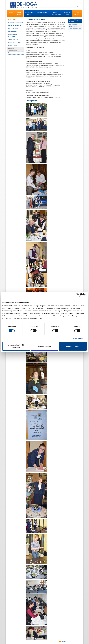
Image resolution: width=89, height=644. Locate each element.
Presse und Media (68, 13)
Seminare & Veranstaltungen (56, 13)
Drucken (63, 641)
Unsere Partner (13, 45)
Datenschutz (58, 3)
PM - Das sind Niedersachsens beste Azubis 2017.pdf (75, 26)
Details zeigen (77, 338)
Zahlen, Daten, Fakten (15, 42)
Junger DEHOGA (13, 39)
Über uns (11, 12)
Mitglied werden (19, 13)
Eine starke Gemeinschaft (16, 23)
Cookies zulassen (73, 346)
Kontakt (64, 3)
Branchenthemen (42, 12)
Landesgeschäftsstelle (15, 26)
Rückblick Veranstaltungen (13, 49)
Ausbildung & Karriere (29, 13)
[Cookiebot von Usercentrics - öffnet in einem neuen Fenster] (77, 295)
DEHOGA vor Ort (13, 29)
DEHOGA (77, 14)
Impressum (50, 3)
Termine (11, 53)
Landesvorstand (13, 32)
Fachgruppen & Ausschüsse (13, 36)
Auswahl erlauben (44, 346)
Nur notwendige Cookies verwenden (16, 346)
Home (40, 3)
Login (69, 3)
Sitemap (45, 3)
